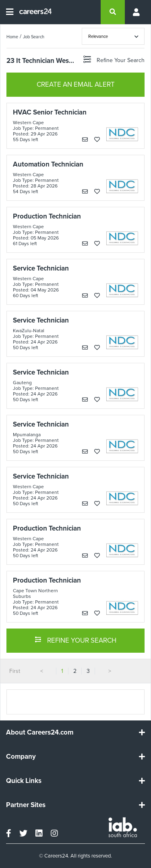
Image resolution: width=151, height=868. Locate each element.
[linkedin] (39, 833)
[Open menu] (10, 12)
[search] (113, 12)
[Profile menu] (135, 12)
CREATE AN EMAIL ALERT (76, 84)
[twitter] (23, 833)
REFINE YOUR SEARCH (75, 640)
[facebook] (9, 833)
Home (12, 37)
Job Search (34, 37)
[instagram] (54, 833)
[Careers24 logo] (32, 12)
